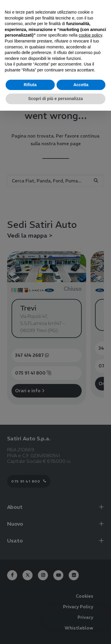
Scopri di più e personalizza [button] (55, 99)
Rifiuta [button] (30, 85)
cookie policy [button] (90, 35)
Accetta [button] (81, 85)
